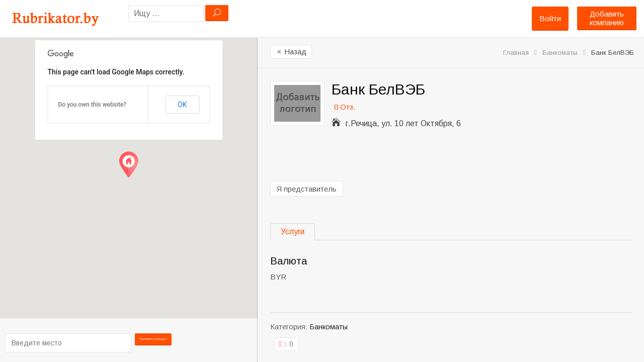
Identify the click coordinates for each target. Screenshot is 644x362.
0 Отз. (345, 107)
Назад (291, 52)
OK (182, 105)
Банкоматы (560, 53)
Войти (550, 18)
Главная (516, 53)
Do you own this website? (93, 105)
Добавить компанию (607, 18)
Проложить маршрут (157, 342)
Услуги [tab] (293, 232)
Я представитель (307, 189)
